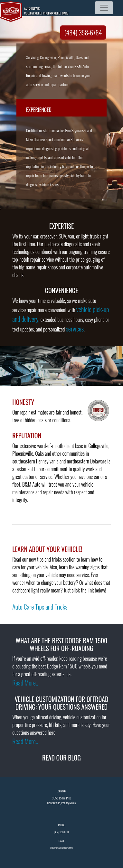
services (75, 329)
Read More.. (25, 683)
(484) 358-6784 (83, 33)
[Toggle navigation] (104, 8)
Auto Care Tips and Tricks (40, 607)
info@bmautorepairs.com (61, 848)
